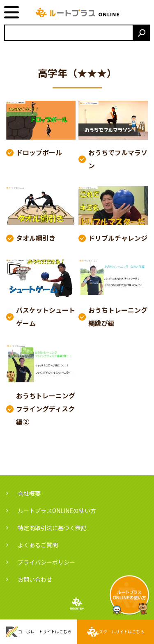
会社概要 (29, 493)
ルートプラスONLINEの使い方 (57, 511)
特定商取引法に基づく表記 (52, 528)
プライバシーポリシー (46, 562)
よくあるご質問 (38, 545)
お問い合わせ (35, 579)
